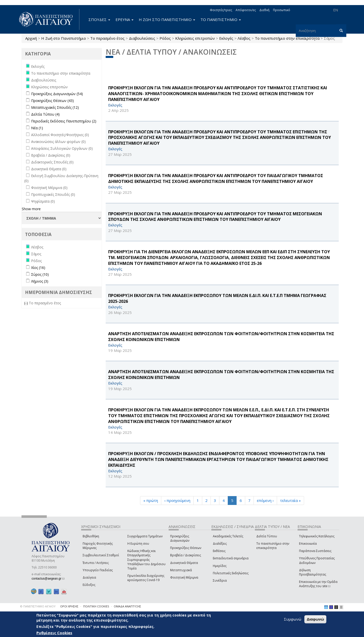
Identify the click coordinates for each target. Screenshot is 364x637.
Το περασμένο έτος (107, 38)
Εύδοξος (89, 585)
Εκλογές (226, 38)
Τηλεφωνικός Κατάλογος (317, 536)
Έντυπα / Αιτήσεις (96, 563)
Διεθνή (264, 10)
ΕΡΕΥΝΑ (124, 19)
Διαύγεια (89, 577)
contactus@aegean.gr (48, 579)
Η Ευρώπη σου (138, 544)
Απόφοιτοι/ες (246, 10)
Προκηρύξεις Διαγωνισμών (180, 538)
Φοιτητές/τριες (221, 10)
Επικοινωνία (308, 544)
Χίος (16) (38, 268)
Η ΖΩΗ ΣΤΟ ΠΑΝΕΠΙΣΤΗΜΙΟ (167, 19)
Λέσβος (244, 38)
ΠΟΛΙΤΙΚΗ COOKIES (96, 606)
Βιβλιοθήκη (91, 536)
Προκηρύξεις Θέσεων (186, 548)
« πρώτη (151, 500)
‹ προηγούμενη (177, 500)
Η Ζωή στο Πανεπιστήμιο (64, 38)
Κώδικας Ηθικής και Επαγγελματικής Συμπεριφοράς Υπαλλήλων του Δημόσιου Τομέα (146, 560)
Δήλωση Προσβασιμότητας (313, 572)
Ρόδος (165, 38)
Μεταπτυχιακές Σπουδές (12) (55, 107)
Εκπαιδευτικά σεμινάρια (231, 558)
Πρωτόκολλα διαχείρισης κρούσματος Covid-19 (146, 578)
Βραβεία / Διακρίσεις (186, 555)
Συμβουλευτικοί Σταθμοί (101, 555)
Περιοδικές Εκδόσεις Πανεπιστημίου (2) (64, 121)
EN (336, 10)
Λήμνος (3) (40, 281)
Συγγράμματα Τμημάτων (145, 536)
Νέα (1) (37, 128)
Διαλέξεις (220, 544)
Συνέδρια (220, 580)
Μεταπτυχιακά (181, 570)
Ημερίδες (220, 566)
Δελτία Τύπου (267, 536)
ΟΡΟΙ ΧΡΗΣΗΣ (69, 606)
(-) (27, 303)
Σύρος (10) (40, 274)
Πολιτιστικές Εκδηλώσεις (231, 573)
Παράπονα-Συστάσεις (315, 551)
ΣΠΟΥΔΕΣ (99, 19)
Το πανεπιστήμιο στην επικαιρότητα (287, 38)
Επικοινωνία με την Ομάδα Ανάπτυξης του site (318, 584)
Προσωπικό (282, 10)
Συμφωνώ (293, 619)
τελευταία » (290, 500)
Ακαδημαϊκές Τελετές (228, 536)
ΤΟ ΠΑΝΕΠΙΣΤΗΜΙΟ (221, 19)
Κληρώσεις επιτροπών (195, 38)
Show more (31, 209)
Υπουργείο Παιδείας (98, 570)
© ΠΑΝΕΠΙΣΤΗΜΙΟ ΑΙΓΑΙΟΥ (38, 606)
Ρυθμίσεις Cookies (54, 633)
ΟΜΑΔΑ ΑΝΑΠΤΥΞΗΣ (127, 606)
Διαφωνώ (315, 619)
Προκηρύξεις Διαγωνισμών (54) (57, 94)
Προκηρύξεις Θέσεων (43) (52, 101)
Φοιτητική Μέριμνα (184, 577)
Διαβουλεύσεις (142, 38)
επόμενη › (265, 500)
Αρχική (31, 38)
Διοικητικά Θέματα (184, 563)
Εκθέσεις (219, 551)
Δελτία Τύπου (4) (45, 114)
